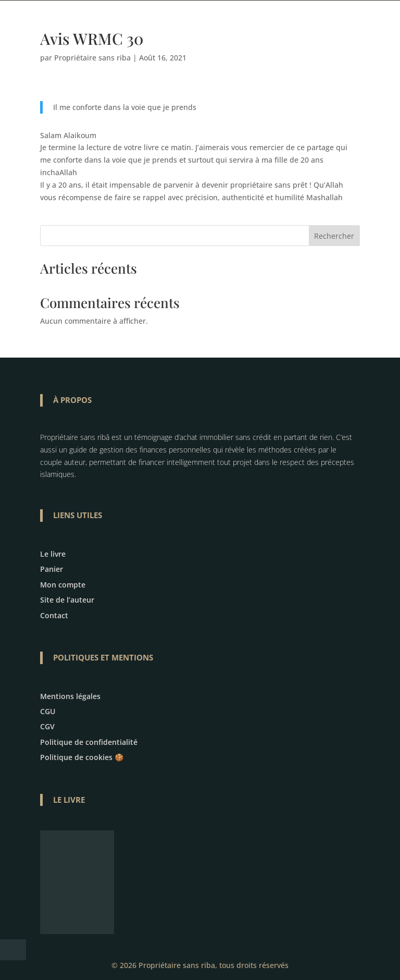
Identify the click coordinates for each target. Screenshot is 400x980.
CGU (48, 711)
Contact (54, 615)
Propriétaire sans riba (92, 58)
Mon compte (63, 585)
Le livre (53, 554)
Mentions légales (70, 696)
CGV (47, 726)
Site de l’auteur (67, 600)
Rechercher (334, 236)
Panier (52, 569)
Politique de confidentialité (89, 742)
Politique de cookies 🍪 (82, 757)
